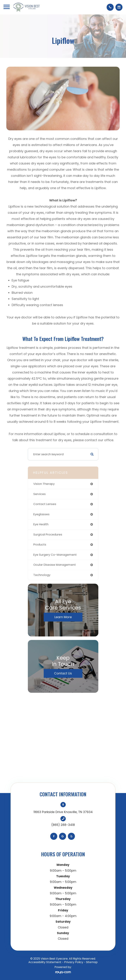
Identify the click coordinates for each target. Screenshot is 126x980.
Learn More (63, 617)
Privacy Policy (74, 962)
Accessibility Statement (45, 962)
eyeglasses (41, 514)
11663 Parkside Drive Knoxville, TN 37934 (63, 812)
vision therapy (44, 484)
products (40, 545)
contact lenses (45, 504)
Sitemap (92, 962)
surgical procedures (48, 535)
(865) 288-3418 (63, 825)
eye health (41, 524)
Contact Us (63, 673)
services (39, 494)
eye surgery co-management (55, 555)
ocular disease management (55, 565)
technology (42, 575)
